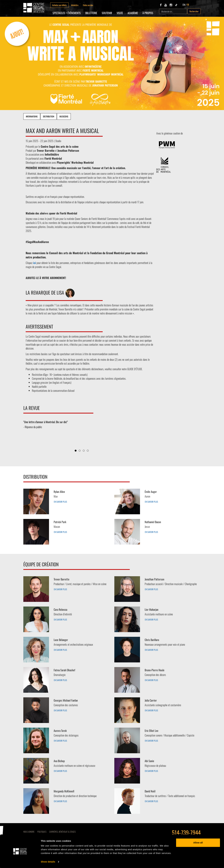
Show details (48, 862)
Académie (133, 13)
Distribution (49, 116)
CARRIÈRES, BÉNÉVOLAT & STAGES (62, 832)
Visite (120, 13)
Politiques (42, 832)
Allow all (198, 843)
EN (184, 5)
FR (188, 5)
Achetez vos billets (59, 5)
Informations (32, 116)
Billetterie (91, 13)
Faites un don (88, 5)
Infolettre (75, 5)
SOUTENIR (107, 13)
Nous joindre (29, 832)
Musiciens (64, 116)
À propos (148, 13)
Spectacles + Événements (67, 13)
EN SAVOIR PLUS (60, 502)
